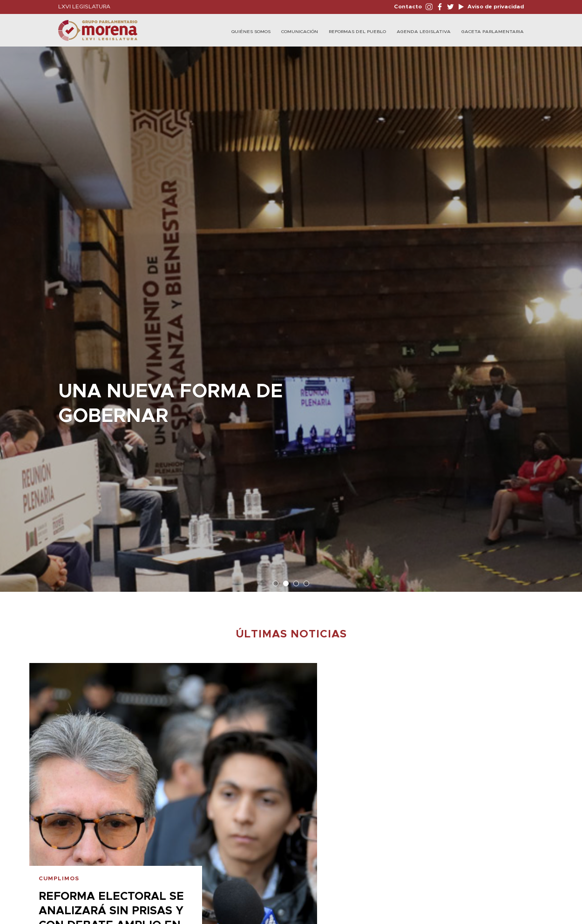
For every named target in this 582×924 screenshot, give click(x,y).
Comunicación (300, 32)
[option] (291, 315)
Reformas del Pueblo (357, 32)
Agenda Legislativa (424, 32)
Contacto (408, 7)
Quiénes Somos (251, 32)
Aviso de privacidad (495, 7)
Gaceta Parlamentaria (493, 32)
